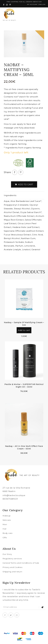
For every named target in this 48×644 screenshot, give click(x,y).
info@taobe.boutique (14, 495)
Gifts (5, 538)
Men (5, 524)
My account (32, 4)
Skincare (7, 520)
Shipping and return (12, 572)
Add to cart (24, 184)
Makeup (7, 516)
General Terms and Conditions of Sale (21, 563)
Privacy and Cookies (12, 567)
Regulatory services (12, 559)
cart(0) (35, 16)
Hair (5, 529)
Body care (8, 533)
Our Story (7, 554)
